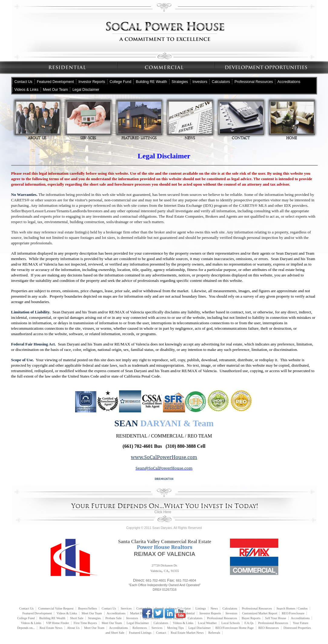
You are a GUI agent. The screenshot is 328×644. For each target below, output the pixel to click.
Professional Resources (254, 82)
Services (89, 121)
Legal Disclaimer (86, 90)
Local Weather (207, 623)
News (191, 121)
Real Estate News (51, 628)
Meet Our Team (55, 90)
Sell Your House (276, 618)
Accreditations (289, 82)
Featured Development (55, 82)
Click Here (163, 512)
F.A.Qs (249, 623)
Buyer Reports (251, 618)
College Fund (120, 82)
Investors (200, 82)
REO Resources (269, 628)
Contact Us (23, 82)
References (140, 628)
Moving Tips (176, 628)
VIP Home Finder (58, 623)
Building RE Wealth (151, 82)
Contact (241, 121)
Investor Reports (92, 82)
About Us (38, 121)
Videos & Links (27, 90)
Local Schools (231, 623)
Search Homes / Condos (292, 608)
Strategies (180, 82)
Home (292, 121)
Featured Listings (140, 121)
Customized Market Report (260, 613)
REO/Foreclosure (293, 613)
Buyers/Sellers (88, 608)
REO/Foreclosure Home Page (235, 628)
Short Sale (77, 618)
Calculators (221, 82)
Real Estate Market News (187, 633)
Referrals (214, 633)
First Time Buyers (85, 623)
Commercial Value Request (56, 608)
